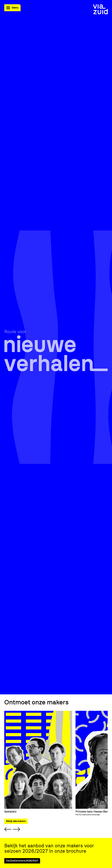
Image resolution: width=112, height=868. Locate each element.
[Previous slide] (8, 829)
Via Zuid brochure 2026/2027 (22, 861)
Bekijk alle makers (16, 821)
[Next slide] (17, 829)
